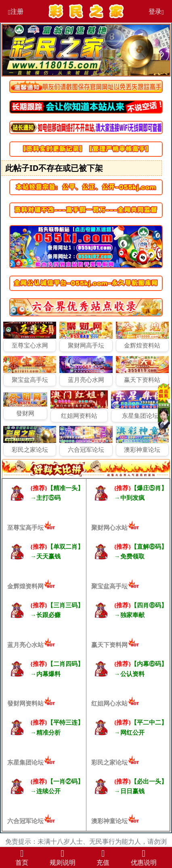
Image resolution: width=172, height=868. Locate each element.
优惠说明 (144, 857)
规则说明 (63, 857)
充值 (103, 857)
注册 (16, 11)
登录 (156, 11)
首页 (22, 857)
